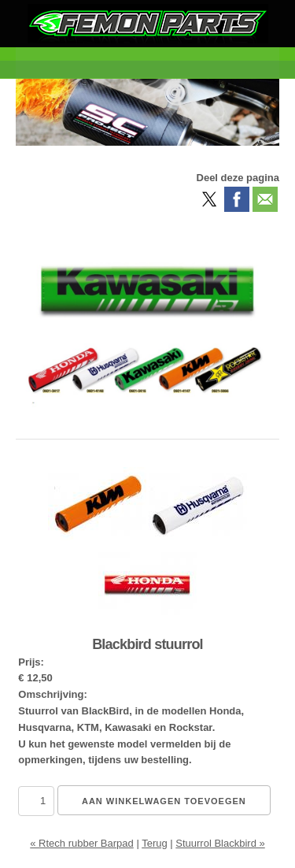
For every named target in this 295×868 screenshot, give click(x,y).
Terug (155, 843)
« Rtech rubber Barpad (82, 843)
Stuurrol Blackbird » (220, 843)
